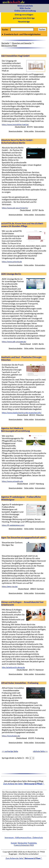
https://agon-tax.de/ (10, 587)
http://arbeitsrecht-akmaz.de (13, 667)
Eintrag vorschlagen (24, 14)
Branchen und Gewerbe (22, 43)
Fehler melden (29, 131)
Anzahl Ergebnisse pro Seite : (24, 34)
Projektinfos (32, 843)
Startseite (5, 43)
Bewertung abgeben (16, 131)
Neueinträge (24, 21)
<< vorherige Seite (10, 751)
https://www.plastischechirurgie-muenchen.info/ (22, 413)
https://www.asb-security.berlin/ (15, 208)
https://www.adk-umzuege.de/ (14, 342)
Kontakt (14, 843)
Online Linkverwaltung (25, 11)
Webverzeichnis (25, 6)
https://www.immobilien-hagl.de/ (15, 125)
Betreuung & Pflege (9, 46)
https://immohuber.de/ (11, 736)
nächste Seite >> (40, 751)
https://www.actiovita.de (12, 262)
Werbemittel (22, 843)
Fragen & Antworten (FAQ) (24, 845)
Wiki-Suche (25, 8)
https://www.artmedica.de (12, 481)
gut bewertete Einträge (24, 18)
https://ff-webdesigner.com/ (13, 525)
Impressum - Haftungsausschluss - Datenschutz (24, 837)
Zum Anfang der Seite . (24, 784)
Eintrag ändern (40, 131)
